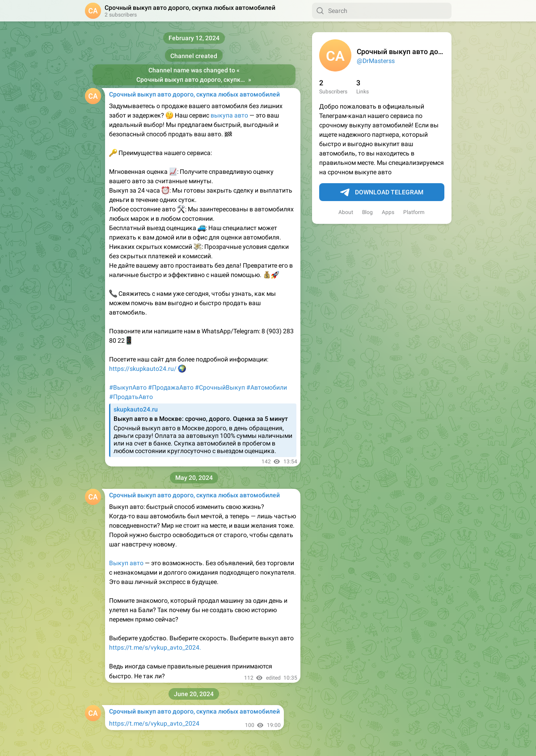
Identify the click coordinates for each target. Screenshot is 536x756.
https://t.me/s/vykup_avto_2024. (155, 647)
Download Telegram (382, 193)
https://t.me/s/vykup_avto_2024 (154, 723)
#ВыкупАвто (128, 387)
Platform (414, 212)
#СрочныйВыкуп (220, 387)
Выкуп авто (126, 563)
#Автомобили (267, 387)
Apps (388, 212)
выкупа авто (229, 115)
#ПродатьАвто (131, 397)
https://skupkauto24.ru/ (143, 369)
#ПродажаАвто (171, 387)
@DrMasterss (376, 61)
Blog (367, 212)
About (346, 212)
